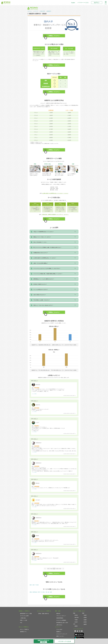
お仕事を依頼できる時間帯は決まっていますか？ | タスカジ (55, 193)
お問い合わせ (59, 625)
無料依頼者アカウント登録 (26, 613)
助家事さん (59, 632)
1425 (48, 569)
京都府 (85, 620)
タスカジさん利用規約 (61, 620)
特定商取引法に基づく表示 (62, 623)
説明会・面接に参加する (44, 613)
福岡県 (76, 626)
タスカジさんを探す (24, 616)
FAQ (21, 623)
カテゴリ (36, 11)
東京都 (76, 615)
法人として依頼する (24, 629)
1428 (57, 569)
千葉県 (76, 620)
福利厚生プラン (23, 632)
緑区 (34, 585)
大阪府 (85, 615)
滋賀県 (85, 624)
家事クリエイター (60, 636)
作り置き (43, 592)
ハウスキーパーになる (83, 3)
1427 (54, 569)
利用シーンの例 (23, 620)
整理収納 (35, 592)
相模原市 (49, 11)
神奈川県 (43, 11)
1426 (51, 569)
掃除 (31, 592)
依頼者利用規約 (60, 618)
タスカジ (30, 11)
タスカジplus (59, 629)
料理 (39, 592)
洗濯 (51, 592)
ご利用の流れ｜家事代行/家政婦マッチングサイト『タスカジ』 (55, 214)
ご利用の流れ (23, 618)
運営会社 (58, 613)
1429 (60, 569)
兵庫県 (85, 617)
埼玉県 (76, 622)
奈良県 (85, 622)
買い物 (47, 592)
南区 (31, 585)
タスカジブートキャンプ (62, 634)
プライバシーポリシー (61, 616)
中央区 (37, 585)
